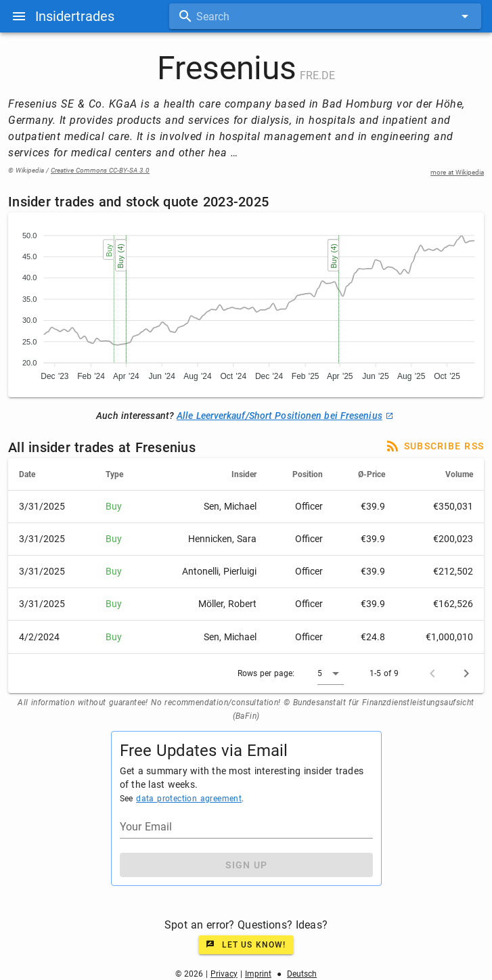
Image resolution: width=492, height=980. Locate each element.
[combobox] (325, 16)
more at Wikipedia (457, 172)
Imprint (258, 974)
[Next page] (466, 673)
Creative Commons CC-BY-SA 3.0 (100, 170)
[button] (331, 673)
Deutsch (302, 974)
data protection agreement (189, 799)
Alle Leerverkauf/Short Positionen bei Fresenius (285, 416)
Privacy (224, 974)
